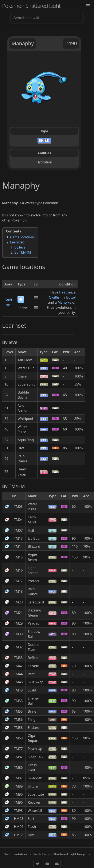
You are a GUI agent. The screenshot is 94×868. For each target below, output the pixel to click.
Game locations (22, 237)
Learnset (17, 242)
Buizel (71, 297)
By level (20, 247)
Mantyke (65, 302)
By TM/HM (23, 252)
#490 (71, 43)
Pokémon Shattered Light (31, 6)
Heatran (66, 292)
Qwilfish (55, 297)
